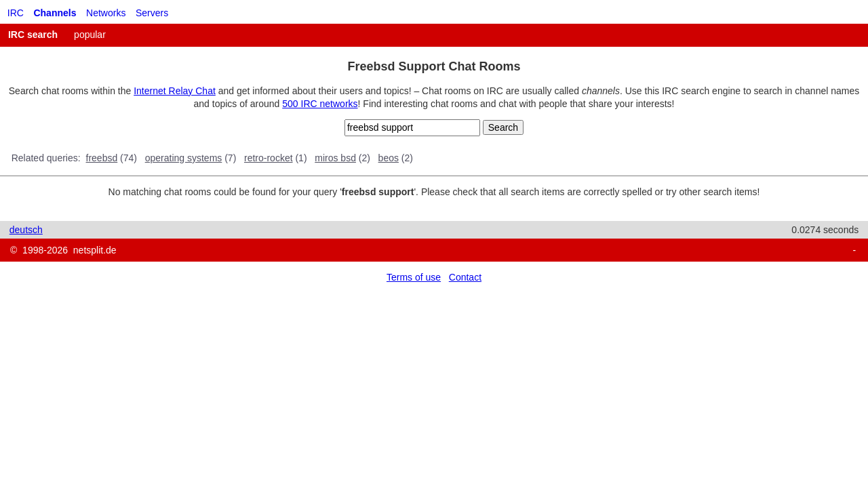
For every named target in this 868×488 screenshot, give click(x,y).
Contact (465, 277)
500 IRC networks (320, 104)
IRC (16, 13)
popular (90, 35)
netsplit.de (95, 250)
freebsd (102, 158)
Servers (152, 13)
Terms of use (414, 277)
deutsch (26, 230)
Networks (106, 13)
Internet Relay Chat (175, 91)
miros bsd (335, 158)
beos (389, 158)
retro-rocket (269, 158)
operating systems (184, 158)
